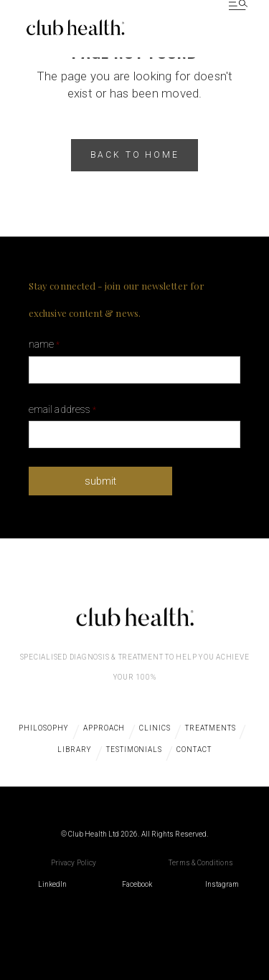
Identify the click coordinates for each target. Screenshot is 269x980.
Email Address (62, 409)
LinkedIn (53, 884)
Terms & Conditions (200, 863)
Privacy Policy (74, 863)
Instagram (222, 884)
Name (44, 344)
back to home (135, 155)
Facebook (137, 884)
